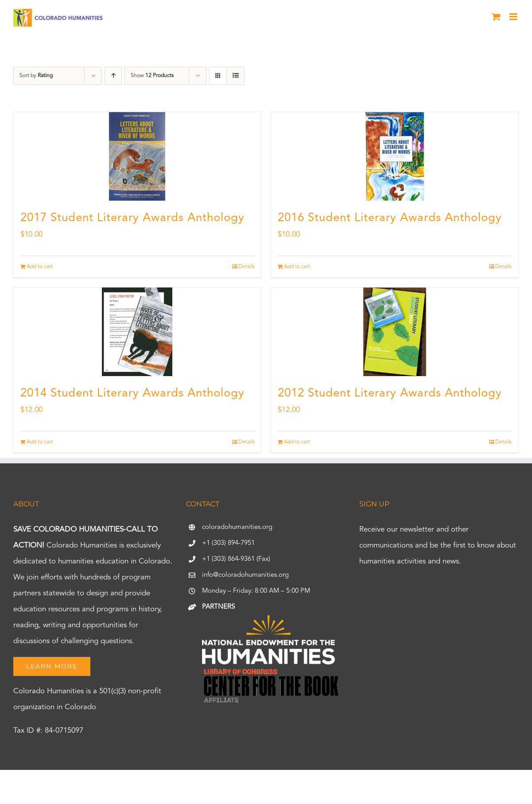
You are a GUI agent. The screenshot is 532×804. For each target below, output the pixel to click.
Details (247, 267)
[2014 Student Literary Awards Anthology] (138, 332)
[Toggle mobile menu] (514, 17)
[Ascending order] (113, 76)
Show (152, 76)
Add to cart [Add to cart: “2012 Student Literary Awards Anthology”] (297, 442)
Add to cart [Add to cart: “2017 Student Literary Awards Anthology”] (40, 267)
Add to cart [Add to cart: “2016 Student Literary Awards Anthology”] (297, 267)
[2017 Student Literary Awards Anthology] (138, 156)
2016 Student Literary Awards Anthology (390, 218)
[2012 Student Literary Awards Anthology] (395, 332)
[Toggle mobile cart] (496, 17)
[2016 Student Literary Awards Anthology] (395, 156)
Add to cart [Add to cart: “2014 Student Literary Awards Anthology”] (40, 442)
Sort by (36, 76)
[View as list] (235, 76)
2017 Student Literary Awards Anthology (132, 218)
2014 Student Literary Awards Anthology (132, 393)
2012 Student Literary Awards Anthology (390, 393)
